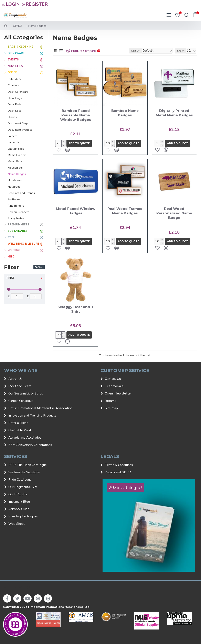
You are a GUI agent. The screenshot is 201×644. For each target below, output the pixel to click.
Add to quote (79, 143)
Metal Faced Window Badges (76, 211)
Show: (181, 51)
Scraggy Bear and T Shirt (76, 309)
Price (10, 278)
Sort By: (136, 51)
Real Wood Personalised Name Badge (174, 213)
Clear (40, 267)
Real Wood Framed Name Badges (125, 211)
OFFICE (18, 26)
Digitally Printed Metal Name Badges (174, 113)
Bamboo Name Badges (125, 113)
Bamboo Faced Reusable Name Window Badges (76, 115)
